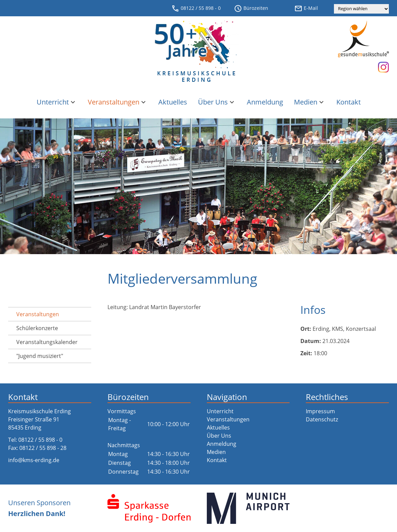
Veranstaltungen (118, 102)
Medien (310, 102)
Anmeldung (265, 102)
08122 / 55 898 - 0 (196, 8)
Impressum (320, 411)
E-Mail (306, 8)
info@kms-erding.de (34, 460)
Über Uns (217, 102)
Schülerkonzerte (37, 328)
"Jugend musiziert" (40, 356)
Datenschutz (322, 419)
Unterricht (57, 102)
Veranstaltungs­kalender (47, 342)
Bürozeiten (251, 8)
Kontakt (349, 102)
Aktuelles (173, 102)
